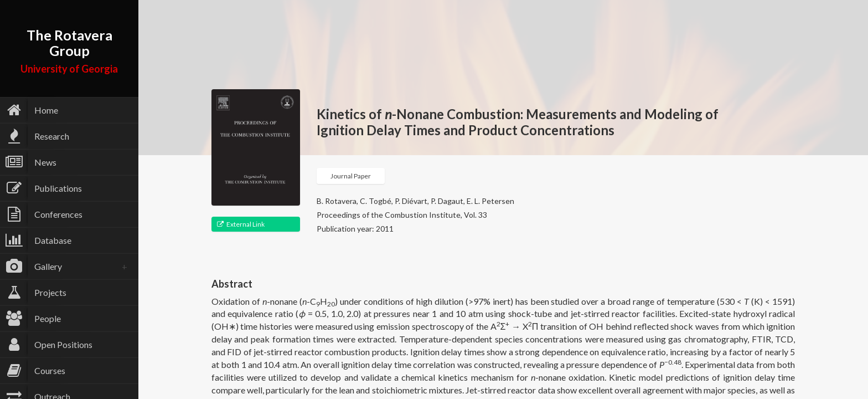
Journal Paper (351, 176)
